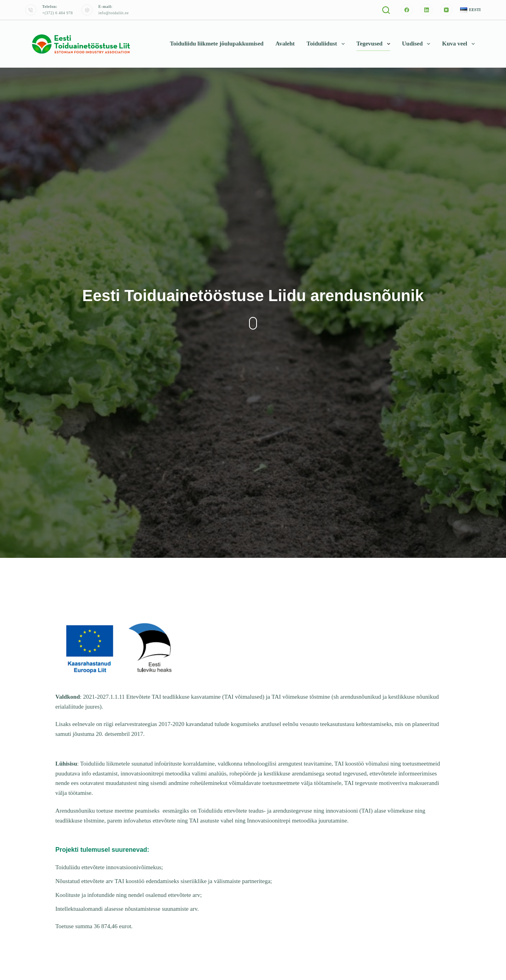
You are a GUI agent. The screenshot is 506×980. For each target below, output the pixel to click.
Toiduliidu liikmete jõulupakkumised (217, 44)
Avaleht (285, 44)
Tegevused (375, 44)
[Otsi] (386, 10)
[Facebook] (407, 10)
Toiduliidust (327, 44)
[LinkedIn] (427, 10)
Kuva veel (460, 44)
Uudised (418, 44)
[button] (470, 10)
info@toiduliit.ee (114, 13)
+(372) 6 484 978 (58, 13)
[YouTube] (446, 10)
